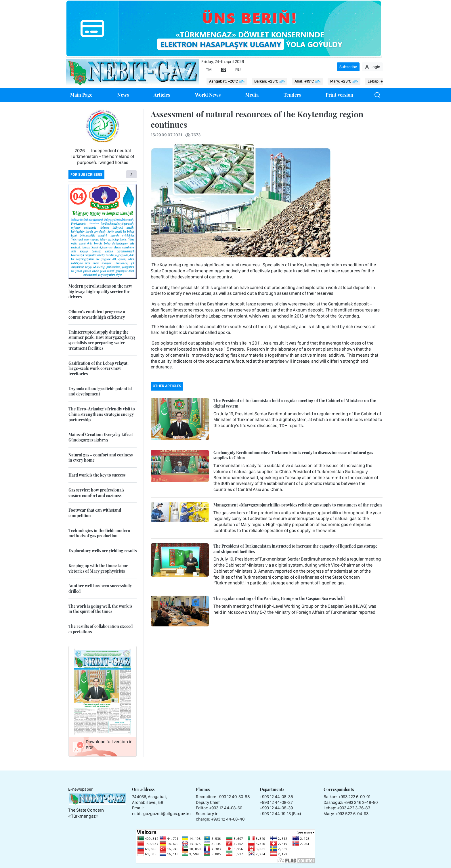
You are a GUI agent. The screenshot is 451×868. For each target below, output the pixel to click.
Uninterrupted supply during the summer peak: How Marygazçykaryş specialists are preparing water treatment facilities (102, 340)
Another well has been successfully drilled (100, 588)
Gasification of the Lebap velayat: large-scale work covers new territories (99, 368)
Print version (339, 95)
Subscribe (348, 67)
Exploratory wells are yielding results (103, 551)
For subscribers (86, 174)
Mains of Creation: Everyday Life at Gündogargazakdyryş (101, 437)
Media (252, 95)
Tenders (292, 95)
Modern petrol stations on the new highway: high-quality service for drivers (100, 291)
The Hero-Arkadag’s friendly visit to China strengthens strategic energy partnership (102, 414)
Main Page (81, 95)
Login (372, 67)
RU (238, 70)
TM (209, 70)
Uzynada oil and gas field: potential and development (100, 391)
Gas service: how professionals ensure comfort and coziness (96, 493)
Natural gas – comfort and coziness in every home (101, 458)
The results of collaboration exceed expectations (101, 629)
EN (223, 70)
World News (208, 95)
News (123, 95)
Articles (162, 95)
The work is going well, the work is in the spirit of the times (100, 609)
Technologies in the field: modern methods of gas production (99, 533)
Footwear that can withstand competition (95, 513)
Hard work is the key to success (97, 475)
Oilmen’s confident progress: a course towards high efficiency (97, 314)
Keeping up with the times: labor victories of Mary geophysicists (98, 568)
